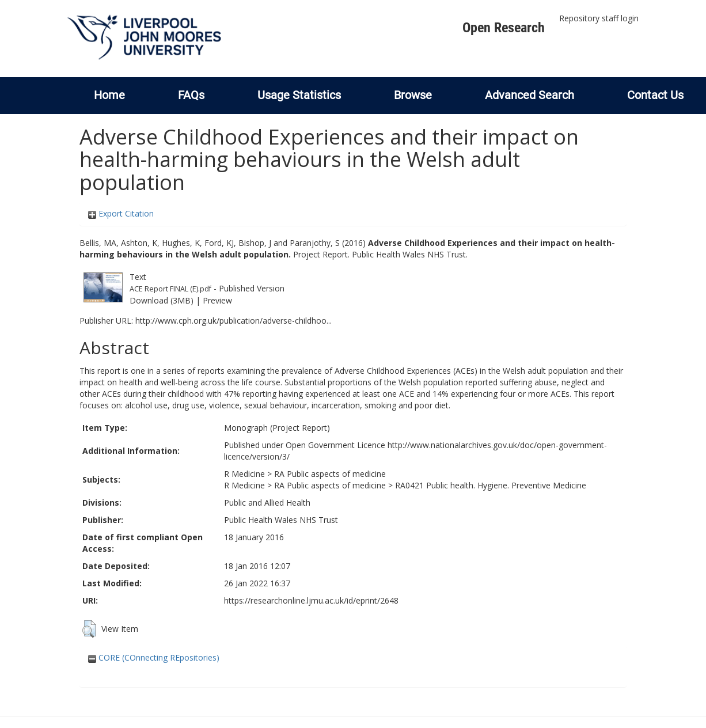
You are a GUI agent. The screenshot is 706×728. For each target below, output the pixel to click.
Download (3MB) (162, 300)
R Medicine (244, 474)
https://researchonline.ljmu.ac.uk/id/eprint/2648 (311, 600)
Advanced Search (529, 95)
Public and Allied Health (267, 503)
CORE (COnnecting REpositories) (154, 657)
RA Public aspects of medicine (330, 474)
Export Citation (121, 213)
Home (109, 95)
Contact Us (655, 95)
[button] (89, 629)
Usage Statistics (299, 95)
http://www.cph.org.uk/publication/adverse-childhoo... (234, 321)
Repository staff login (599, 18)
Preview (217, 300)
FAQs (191, 95)
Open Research (504, 28)
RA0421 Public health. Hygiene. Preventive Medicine (491, 485)
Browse (413, 95)
